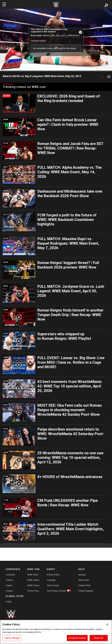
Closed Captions (86, 591)
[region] (56, 632)
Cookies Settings (12, 638)
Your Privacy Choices (57, 591)
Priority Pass (33, 591)
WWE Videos (33, 580)
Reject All (99, 638)
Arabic (9, 602)
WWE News (33, 575)
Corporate (10, 575)
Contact (9, 591)
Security (82, 575)
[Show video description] (102, 76)
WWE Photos (33, 585)
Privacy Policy (53, 575)
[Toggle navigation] (4, 4)
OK (56, 47)
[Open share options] (109, 76)
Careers (9, 580)
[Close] (107, 624)
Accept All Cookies (77, 638)
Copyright (51, 580)
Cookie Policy (85, 585)
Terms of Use (53, 585)
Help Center (84, 580)
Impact (9, 585)
